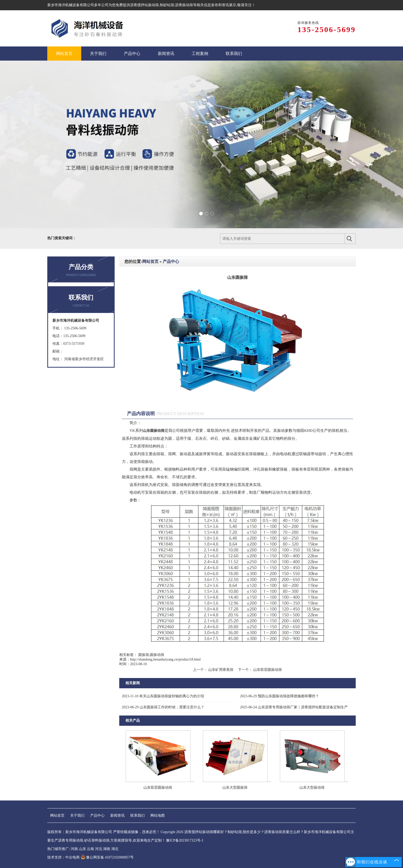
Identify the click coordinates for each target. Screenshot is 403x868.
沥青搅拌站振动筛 (144, 5)
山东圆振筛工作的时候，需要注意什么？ (163, 707)
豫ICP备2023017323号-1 (185, 840)
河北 (99, 849)
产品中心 (171, 261)
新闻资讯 (117, 815)
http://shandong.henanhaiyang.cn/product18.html (165, 659)
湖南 (107, 849)
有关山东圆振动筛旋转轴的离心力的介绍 (163, 696)
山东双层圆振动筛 (267, 670)
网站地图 (158, 815)
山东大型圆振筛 (235, 788)
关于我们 (77, 815)
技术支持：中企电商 (63, 857)
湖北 (115, 849)
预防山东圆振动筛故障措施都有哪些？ (280, 696)
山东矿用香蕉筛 (221, 670)
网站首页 (150, 261)
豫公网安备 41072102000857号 (107, 857)
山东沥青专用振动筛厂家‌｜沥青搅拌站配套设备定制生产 (294, 707)
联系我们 (138, 815)
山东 (83, 849)
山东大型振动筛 (312, 788)
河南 (74, 849)
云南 (90, 849)
